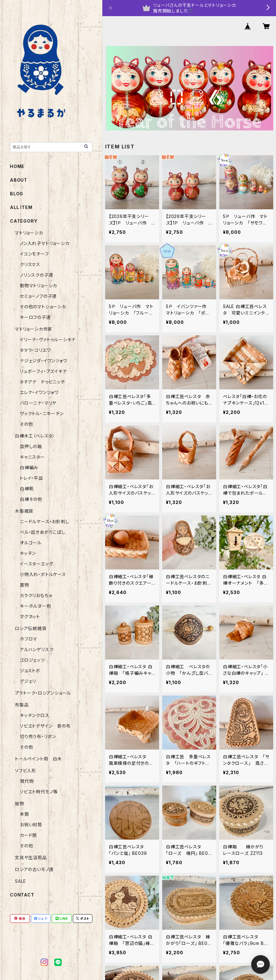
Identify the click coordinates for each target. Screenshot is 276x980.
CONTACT (22, 895)
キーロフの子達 (35, 317)
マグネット (30, 617)
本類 (24, 814)
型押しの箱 (31, 446)
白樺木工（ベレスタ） (35, 436)
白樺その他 (31, 499)
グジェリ (28, 681)
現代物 (27, 781)
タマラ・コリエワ (35, 350)
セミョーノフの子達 (38, 296)
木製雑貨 (24, 511)
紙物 (20, 803)
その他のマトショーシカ (43, 307)
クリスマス (30, 264)
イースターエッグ (36, 564)
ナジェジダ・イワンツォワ (44, 361)
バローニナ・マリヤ (38, 403)
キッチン (28, 553)
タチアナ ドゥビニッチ (42, 382)
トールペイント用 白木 (38, 759)
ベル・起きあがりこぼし (43, 532)
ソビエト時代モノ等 (39, 792)
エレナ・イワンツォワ (39, 392)
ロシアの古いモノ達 (34, 869)
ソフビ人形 (26, 771)
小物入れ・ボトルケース (43, 574)
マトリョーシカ (29, 233)
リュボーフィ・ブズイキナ (43, 371)
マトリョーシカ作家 (33, 329)
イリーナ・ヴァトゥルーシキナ (48, 340)
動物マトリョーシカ (38, 286)
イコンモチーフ (34, 254)
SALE (20, 881)
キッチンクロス (35, 715)
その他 (26, 424)
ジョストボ (30, 671)
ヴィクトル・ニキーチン (42, 413)
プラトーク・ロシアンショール (43, 693)
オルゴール (31, 543)
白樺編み (31, 467)
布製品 (22, 705)
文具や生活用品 (31, 857)
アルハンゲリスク (37, 649)
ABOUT (19, 180)
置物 (24, 585)
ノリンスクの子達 (36, 275)
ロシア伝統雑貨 (31, 628)
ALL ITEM (21, 207)
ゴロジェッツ (32, 660)
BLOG (17, 194)
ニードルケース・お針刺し (45, 522)
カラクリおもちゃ (36, 595)
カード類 (28, 835)
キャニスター (32, 457)
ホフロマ (29, 639)
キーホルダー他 (36, 606)
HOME (17, 166)
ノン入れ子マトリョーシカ (45, 243)
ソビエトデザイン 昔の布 (45, 726)
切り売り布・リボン (38, 736)
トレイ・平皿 (31, 478)
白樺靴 (27, 489)
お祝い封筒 (31, 825)
